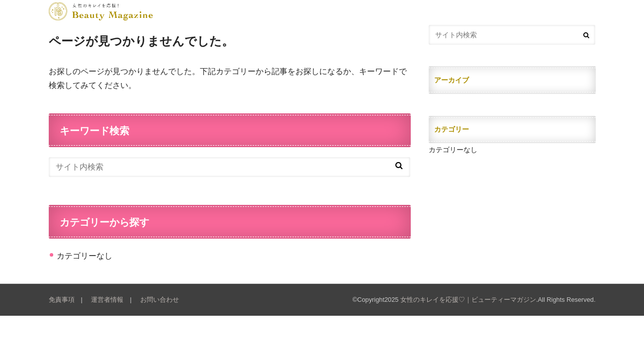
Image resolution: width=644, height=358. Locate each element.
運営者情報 (107, 300)
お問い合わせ (160, 300)
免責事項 (62, 300)
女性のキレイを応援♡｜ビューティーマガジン (468, 300)
